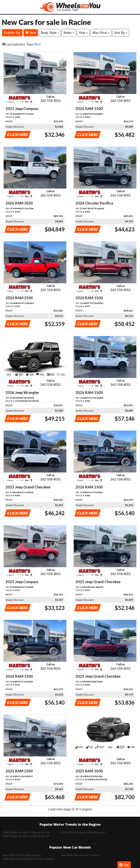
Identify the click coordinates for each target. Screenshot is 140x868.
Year (83, 33)
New (31, 33)
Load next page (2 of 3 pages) (70, 809)
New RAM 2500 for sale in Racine (80, 855)
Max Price (101, 33)
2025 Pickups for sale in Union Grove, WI (26, 836)
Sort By (121, 33)
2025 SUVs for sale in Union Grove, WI (83, 832)
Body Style (50, 33)
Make (69, 33)
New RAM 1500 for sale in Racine (22, 855)
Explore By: (12, 33)
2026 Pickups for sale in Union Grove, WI (26, 832)
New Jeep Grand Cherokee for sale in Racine (28, 859)
